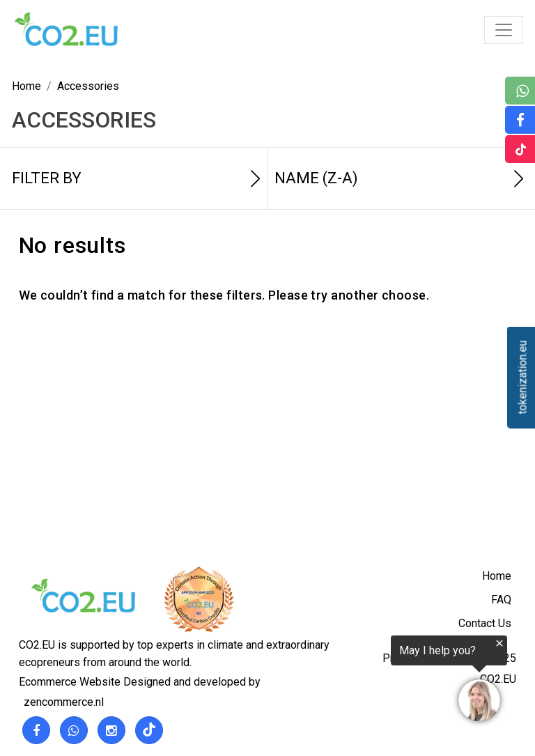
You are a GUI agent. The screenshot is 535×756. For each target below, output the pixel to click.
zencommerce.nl (64, 702)
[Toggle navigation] (504, 30)
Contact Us (485, 623)
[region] (364, 681)
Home (497, 576)
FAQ (501, 600)
